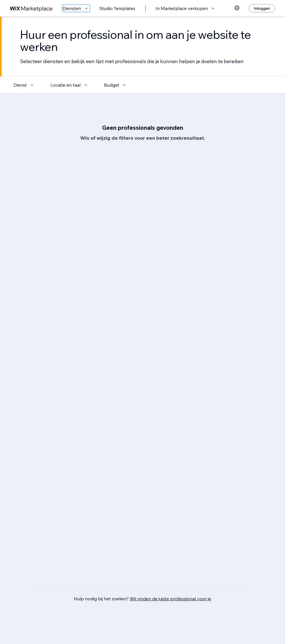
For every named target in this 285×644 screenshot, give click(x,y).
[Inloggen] (262, 8)
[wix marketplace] (31, 8)
